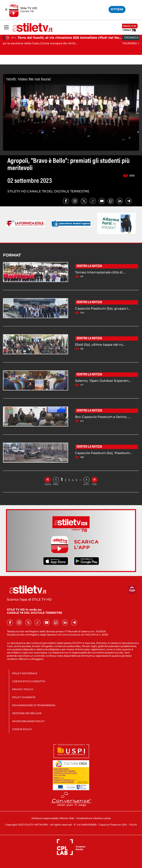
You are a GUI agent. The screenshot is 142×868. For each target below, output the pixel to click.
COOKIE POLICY (22, 729)
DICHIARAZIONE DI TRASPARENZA (34, 705)
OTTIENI (117, 9)
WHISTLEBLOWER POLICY (28, 721)
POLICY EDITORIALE (25, 673)
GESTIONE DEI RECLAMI (27, 713)
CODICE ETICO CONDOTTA (29, 681)
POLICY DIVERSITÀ (24, 697)
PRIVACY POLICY (23, 689)
